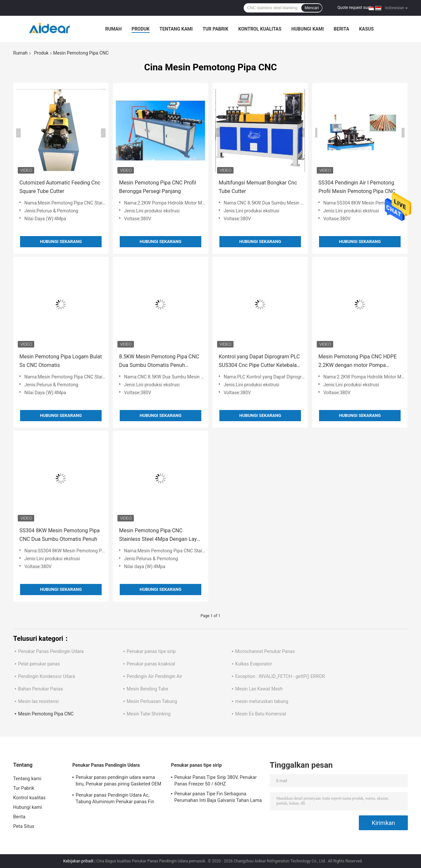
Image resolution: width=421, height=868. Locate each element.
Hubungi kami (308, 29)
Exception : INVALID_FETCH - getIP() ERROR (280, 676)
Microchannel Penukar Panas (265, 651)
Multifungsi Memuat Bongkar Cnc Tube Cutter (258, 187)
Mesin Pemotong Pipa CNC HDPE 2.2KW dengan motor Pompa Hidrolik (358, 362)
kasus (367, 29)
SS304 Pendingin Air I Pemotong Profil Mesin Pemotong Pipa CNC (357, 187)
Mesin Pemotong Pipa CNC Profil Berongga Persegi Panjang (158, 187)
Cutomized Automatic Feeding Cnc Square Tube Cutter (60, 187)
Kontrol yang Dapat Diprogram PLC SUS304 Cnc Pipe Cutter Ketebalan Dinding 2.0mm (259, 362)
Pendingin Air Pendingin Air (154, 676)
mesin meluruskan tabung (262, 701)
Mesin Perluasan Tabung (152, 701)
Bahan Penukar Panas (40, 689)
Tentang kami (176, 29)
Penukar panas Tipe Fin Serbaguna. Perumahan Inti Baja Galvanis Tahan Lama (218, 797)
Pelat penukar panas (39, 664)
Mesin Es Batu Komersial (261, 714)
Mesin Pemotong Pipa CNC (46, 714)
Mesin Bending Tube (147, 689)
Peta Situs (24, 826)
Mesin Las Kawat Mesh (259, 689)
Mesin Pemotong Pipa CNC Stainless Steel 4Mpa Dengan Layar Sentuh (160, 535)
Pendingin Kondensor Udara (47, 676)
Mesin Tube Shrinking (149, 714)
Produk (141, 29)
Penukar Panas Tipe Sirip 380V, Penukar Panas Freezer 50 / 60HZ (215, 781)
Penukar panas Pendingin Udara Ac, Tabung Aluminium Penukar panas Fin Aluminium (115, 799)
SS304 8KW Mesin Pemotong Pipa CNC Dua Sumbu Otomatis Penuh (60, 535)
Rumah (113, 29)
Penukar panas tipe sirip (151, 651)
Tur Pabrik (216, 29)
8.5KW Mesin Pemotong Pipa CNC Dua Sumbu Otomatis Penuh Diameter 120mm (159, 362)
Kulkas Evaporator (254, 664)
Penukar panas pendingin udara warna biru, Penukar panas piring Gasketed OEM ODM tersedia (118, 782)
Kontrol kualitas (260, 29)
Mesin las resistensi (38, 701)
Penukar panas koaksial (151, 664)
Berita (342, 29)
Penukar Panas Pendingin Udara (51, 651)
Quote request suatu (355, 8)
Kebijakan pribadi (78, 861)
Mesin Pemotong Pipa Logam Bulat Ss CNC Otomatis (61, 361)
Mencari (312, 8)
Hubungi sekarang (61, 241)
